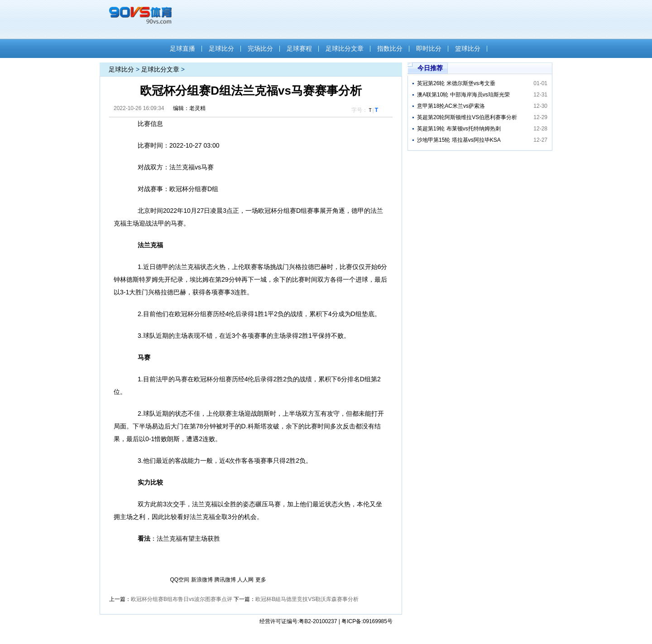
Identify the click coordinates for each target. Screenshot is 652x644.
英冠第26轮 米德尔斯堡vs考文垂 (456, 83)
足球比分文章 (345, 48)
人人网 (245, 580)
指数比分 (390, 48)
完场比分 (260, 48)
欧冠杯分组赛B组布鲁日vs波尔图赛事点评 (182, 599)
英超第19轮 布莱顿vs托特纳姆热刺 (459, 129)
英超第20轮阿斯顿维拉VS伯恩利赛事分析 (467, 117)
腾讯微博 (225, 580)
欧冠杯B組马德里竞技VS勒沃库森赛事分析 (307, 599)
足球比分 (221, 48)
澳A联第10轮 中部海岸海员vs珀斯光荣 (463, 95)
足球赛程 (299, 48)
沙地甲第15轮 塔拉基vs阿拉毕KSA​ (459, 140)
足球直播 (182, 48)
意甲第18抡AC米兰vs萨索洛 (451, 106)
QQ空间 (180, 580)
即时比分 (429, 48)
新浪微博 (202, 580)
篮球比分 (468, 48)
